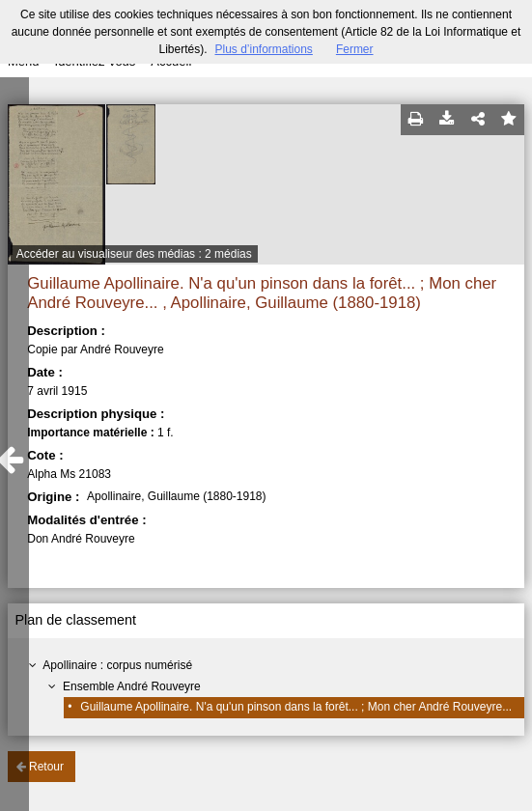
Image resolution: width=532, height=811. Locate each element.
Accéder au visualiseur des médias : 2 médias (134, 254)
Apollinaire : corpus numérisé (117, 665)
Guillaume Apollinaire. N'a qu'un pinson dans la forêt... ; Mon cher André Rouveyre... (296, 707)
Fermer (355, 49)
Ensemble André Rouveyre (132, 686)
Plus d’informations (263, 49)
